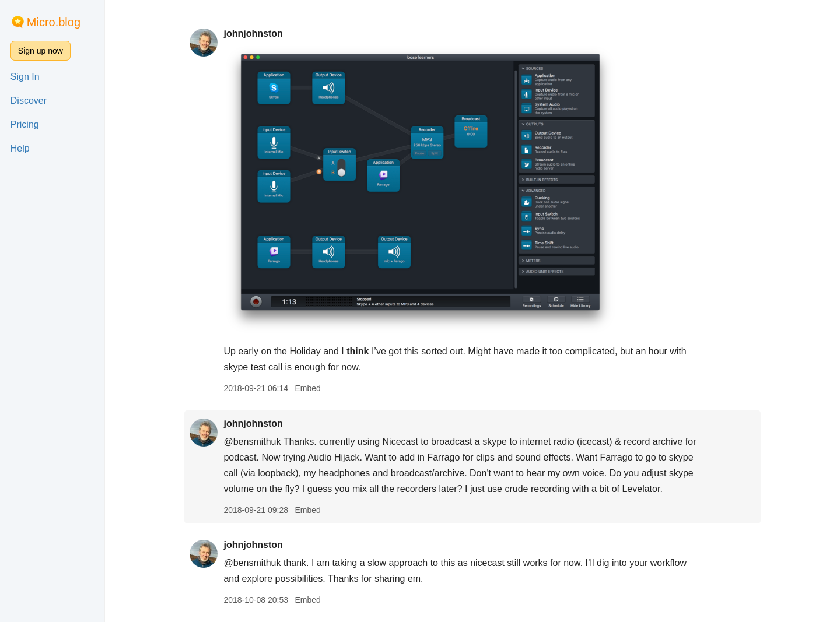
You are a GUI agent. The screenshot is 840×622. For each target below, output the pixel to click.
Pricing (25, 124)
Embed (307, 388)
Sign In (25, 77)
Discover (29, 101)
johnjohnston (253, 34)
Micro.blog (54, 22)
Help (20, 148)
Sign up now (41, 51)
